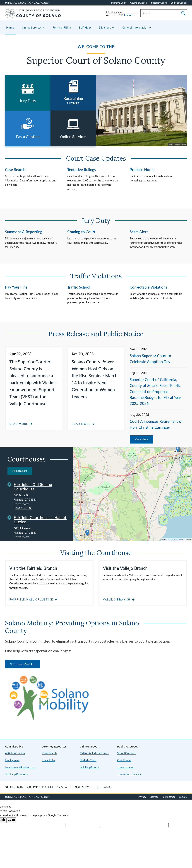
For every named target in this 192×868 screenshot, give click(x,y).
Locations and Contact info (20, 767)
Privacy (142, 797)
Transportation (126, 767)
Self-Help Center (89, 767)
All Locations (20, 471)
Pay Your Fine (16, 287)
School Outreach (127, 753)
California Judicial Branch (94, 753)
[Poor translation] (11, 820)
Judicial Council (179, 3)
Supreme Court (119, 3)
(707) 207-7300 (23, 508)
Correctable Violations (148, 287)
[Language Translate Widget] (121, 12)
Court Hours (124, 760)
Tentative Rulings (82, 170)
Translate (126, 15)
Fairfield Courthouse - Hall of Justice (40, 520)
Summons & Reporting (24, 232)
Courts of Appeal (139, 3)
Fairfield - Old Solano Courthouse (33, 487)
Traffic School (79, 287)
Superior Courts (159, 3)
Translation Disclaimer (130, 774)
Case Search (15, 170)
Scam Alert (139, 232)
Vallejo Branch (117, 599)
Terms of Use (169, 797)
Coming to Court (81, 232)
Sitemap (154, 797)
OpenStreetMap (176, 540)
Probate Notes (142, 170)
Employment (12, 760)
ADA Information (15, 753)
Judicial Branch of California (27, 3)
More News (142, 439)
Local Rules (49, 760)
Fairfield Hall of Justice (31, 599)
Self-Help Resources (17, 774)
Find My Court (88, 760)
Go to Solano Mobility (22, 664)
